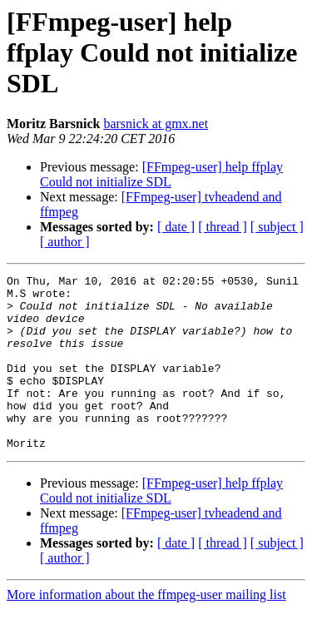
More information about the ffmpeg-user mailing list (146, 629)
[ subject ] (277, 227)
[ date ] (176, 227)
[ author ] (65, 242)
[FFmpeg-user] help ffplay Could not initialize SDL (161, 174)
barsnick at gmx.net (156, 124)
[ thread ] (223, 227)
